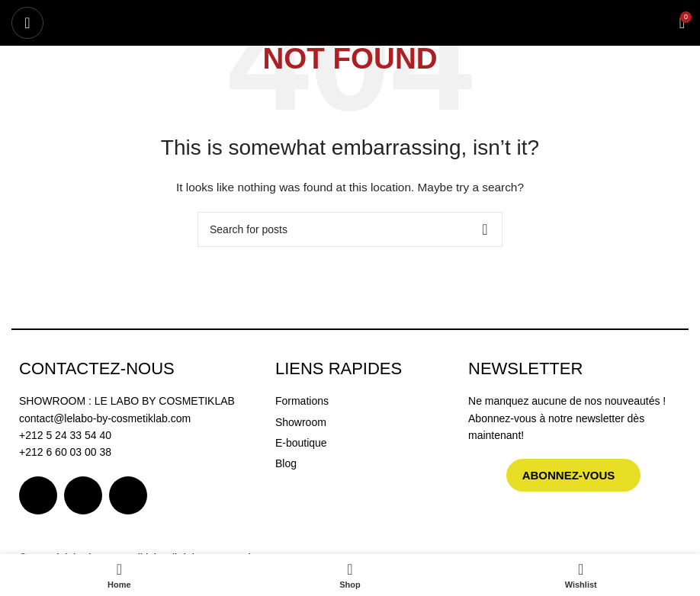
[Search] (350, 229)
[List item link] (364, 401)
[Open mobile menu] (27, 23)
